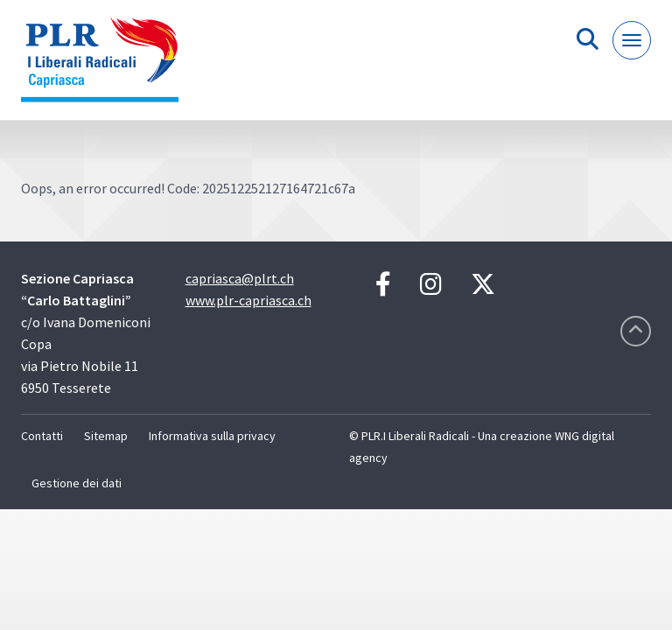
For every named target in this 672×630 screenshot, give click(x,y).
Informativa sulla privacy (212, 436)
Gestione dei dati (77, 483)
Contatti (42, 436)
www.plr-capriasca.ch (248, 300)
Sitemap (106, 436)
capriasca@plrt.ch (240, 278)
